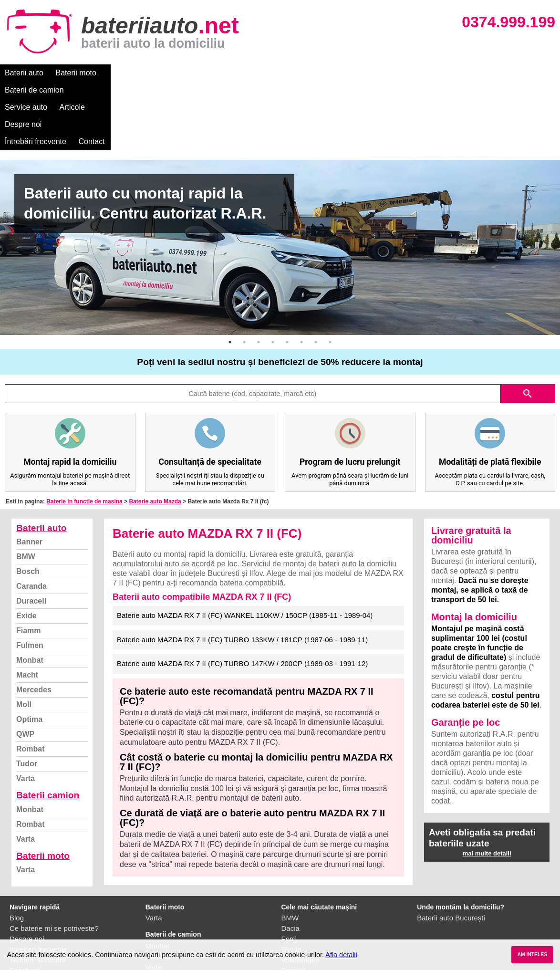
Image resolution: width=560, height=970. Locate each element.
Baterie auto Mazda (155, 433)
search (528, 325)
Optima (29, 651)
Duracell (31, 532)
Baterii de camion (138, 73)
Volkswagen (301, 891)
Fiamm (29, 562)
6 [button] (301, 273)
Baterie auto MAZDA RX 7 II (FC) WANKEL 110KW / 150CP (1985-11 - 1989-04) (245, 547)
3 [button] (259, 273)
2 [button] (244, 273)
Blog (17, 849)
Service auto (201, 73)
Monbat (30, 591)
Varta (26, 710)
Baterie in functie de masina (84, 433)
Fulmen (30, 577)
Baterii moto (76, 73)
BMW (26, 488)
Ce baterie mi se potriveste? (54, 860)
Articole (247, 73)
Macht (27, 606)
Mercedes (34, 621)
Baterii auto (24, 73)
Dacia (290, 860)
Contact (405, 73)
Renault (294, 902)
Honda (292, 933)
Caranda (31, 517)
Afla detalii (341, 955)
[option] (280, 179)
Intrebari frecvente (38, 881)
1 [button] (230, 273)
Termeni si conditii (38, 891)
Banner (29, 473)
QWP (25, 665)
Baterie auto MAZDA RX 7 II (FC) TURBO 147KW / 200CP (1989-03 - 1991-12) (242, 595)
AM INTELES (532, 954)
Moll (24, 636)
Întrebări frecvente (349, 73)
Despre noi (290, 73)
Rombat (31, 680)
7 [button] (316, 273)
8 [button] (330, 273)
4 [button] (273, 273)
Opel (289, 923)
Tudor (27, 695)
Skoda (292, 881)
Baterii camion (48, 726)
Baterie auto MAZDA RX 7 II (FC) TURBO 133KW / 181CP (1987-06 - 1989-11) (242, 571)
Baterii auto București (451, 849)
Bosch (28, 503)
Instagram (26, 912)
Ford (289, 870)
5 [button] (287, 273)
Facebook (25, 902)
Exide (26, 547)
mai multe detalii (487, 785)
